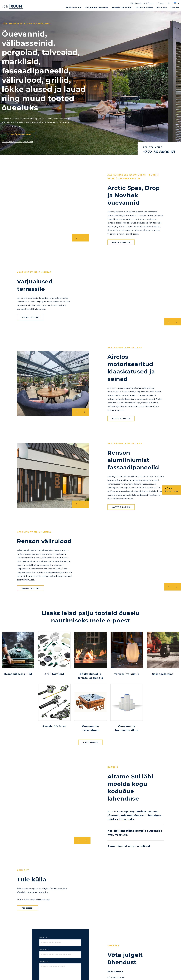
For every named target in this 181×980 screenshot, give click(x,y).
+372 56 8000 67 (148, 3)
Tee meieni (28, 908)
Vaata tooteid (121, 242)
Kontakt (175, 8)
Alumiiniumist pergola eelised (129, 846)
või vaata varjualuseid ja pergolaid (17, 142)
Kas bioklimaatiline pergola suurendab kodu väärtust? (135, 833)
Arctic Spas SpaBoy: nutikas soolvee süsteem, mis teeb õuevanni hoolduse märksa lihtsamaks (134, 815)
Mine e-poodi (90, 742)
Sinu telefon (44, 950)
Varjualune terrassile (97, 8)
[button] (176, 3)
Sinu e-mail (44, 938)
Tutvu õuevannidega (19, 134)
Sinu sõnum (44, 962)
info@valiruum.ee (116, 977)
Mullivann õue (74, 8)
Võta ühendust (172, 490)
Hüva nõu (162, 8)
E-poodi (161, 3)
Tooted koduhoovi (122, 8)
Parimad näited (144, 8)
